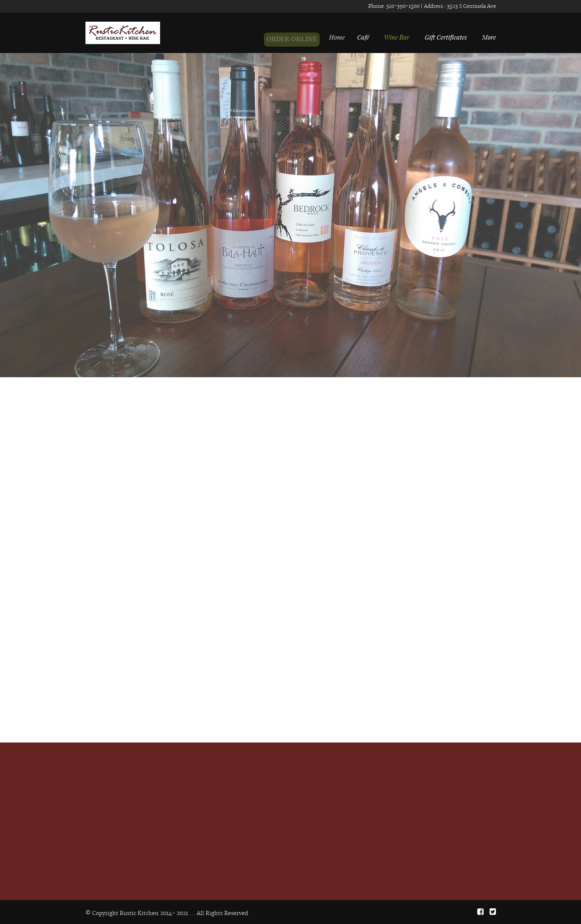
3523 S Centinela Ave (471, 6)
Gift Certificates (446, 37)
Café (364, 37)
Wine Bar (397, 37)
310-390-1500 (402, 6)
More (489, 37)
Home (339, 37)
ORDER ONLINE (294, 40)
